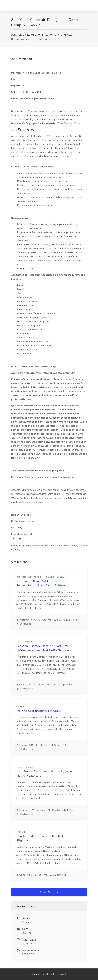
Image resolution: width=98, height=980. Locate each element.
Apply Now (49, 892)
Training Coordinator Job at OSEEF (39, 711)
